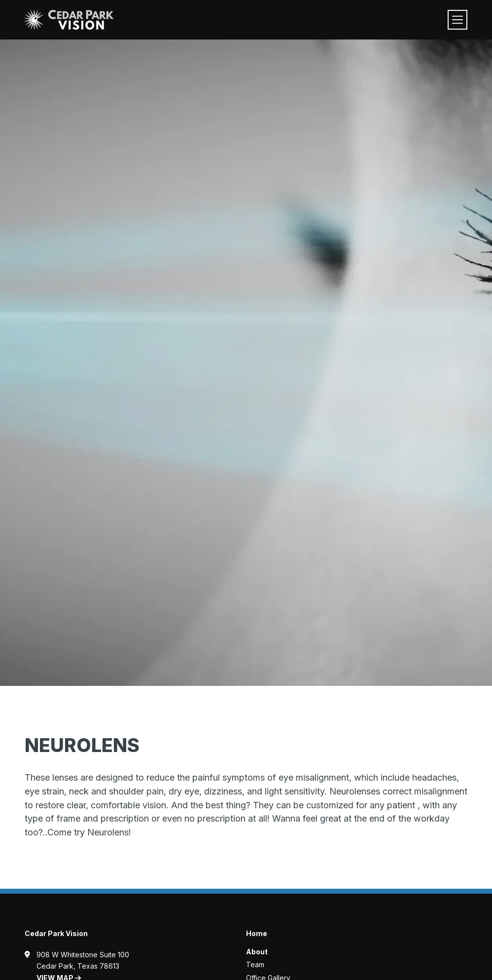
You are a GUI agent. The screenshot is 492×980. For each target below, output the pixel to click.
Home (257, 933)
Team (255, 964)
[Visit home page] (69, 20)
